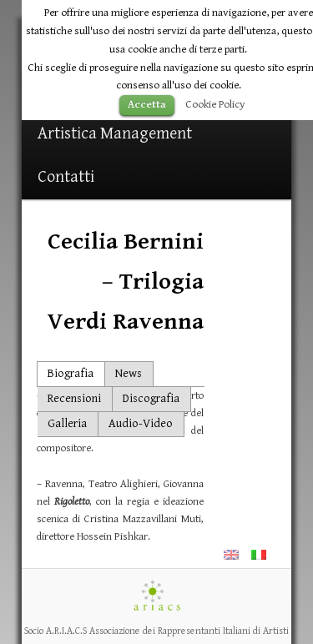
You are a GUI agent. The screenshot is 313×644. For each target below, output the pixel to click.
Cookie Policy (215, 104)
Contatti (66, 177)
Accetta (147, 105)
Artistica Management (115, 134)
